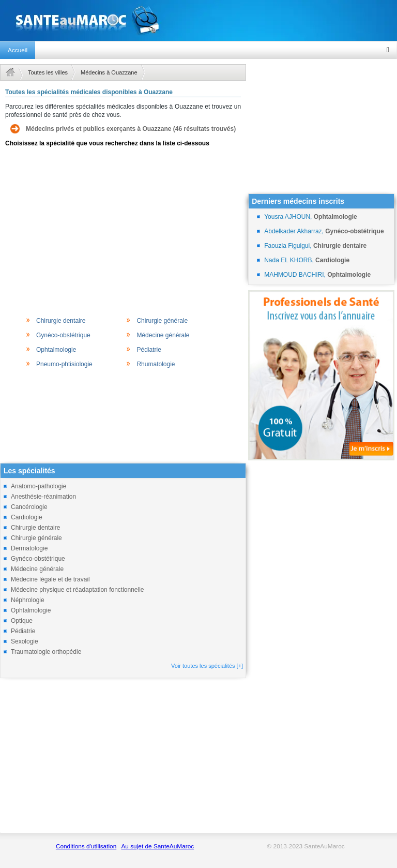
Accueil (18, 50)
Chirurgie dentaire (61, 321)
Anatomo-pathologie (39, 486)
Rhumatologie (156, 364)
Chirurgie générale (162, 321)
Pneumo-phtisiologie (64, 364)
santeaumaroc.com (198, 20)
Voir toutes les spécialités (207, 666)
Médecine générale (163, 335)
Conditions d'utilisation (86, 846)
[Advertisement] (123, 231)
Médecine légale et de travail (50, 579)
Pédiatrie (149, 350)
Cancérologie (29, 507)
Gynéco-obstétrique (63, 335)
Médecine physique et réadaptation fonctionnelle (78, 590)
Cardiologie (27, 517)
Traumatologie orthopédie (46, 652)
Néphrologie (28, 600)
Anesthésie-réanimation (43, 497)
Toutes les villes (48, 72)
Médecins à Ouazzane (109, 72)
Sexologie (25, 641)
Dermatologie (29, 548)
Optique (22, 621)
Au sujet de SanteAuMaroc (157, 846)
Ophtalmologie (56, 350)
